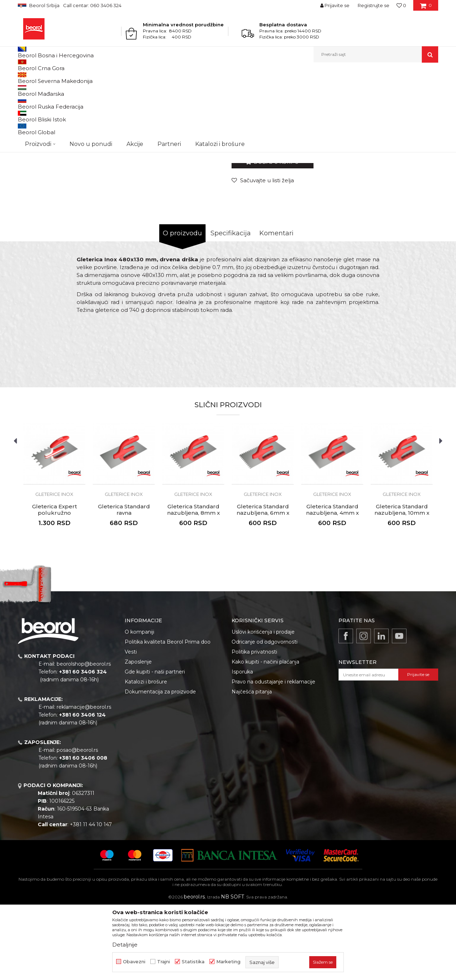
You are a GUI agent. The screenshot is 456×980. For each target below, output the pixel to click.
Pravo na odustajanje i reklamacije (273, 755)
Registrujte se (374, 5)
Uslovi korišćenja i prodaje (263, 705)
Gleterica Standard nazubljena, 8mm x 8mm (193, 586)
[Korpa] (426, 8)
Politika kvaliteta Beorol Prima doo (168, 715)
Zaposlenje (138, 735)
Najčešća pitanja (252, 765)
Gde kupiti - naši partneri (155, 745)
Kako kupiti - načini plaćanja (265, 735)
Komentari (276, 306)
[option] (44, 128)
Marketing (228, 962)
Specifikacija (231, 306)
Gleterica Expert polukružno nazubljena (55, 586)
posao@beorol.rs (77, 823)
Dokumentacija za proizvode (160, 765)
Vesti (131, 725)
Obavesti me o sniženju (411, 209)
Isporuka (242, 745)
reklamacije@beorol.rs (84, 780)
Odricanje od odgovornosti (265, 715)
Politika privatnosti (254, 725)
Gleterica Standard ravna (124, 583)
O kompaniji (139, 705)
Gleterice (138, 78)
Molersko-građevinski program (92, 78)
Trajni (164, 962)
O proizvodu (182, 306)
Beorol (24, 78)
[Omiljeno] (401, 5)
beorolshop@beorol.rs (84, 737)
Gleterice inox (166, 78)
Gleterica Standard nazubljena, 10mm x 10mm (402, 586)
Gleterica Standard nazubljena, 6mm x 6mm (263, 586)
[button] (376, 54)
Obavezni (134, 962)
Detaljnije (125, 945)
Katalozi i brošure (146, 755)
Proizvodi (46, 78)
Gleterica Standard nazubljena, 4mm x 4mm (332, 586)
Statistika (193, 962)
